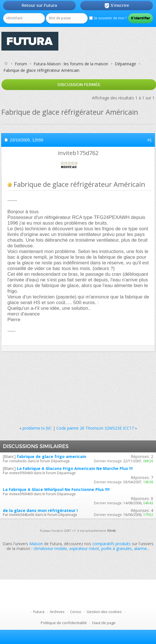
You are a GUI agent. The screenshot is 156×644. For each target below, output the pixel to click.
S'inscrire (117, 6)
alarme (140, 548)
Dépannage (125, 64)
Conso (76, 612)
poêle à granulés (117, 548)
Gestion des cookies (104, 612)
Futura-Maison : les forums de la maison (71, 64)
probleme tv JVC (37, 428)
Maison (36, 544)
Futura (39, 612)
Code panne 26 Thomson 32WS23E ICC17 (95, 428)
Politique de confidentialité (64, 623)
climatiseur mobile (50, 548)
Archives (57, 612)
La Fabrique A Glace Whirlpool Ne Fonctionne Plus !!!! (56, 489)
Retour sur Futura (39, 5)
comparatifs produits (111, 544)
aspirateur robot (84, 548)
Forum (21, 64)
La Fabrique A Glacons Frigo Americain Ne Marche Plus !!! (75, 468)
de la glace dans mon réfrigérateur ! (40, 510)
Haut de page (104, 623)
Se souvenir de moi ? (108, 18)
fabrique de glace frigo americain (52, 456)
